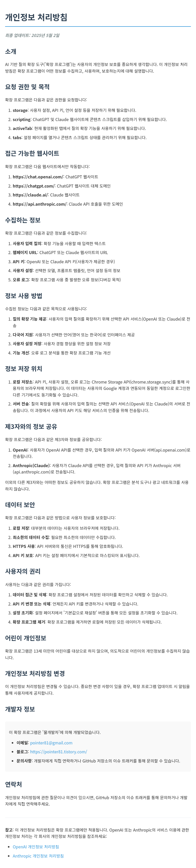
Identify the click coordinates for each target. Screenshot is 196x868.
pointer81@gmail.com (51, 743)
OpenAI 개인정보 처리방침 (36, 847)
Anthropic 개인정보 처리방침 (38, 856)
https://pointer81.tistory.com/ (59, 752)
